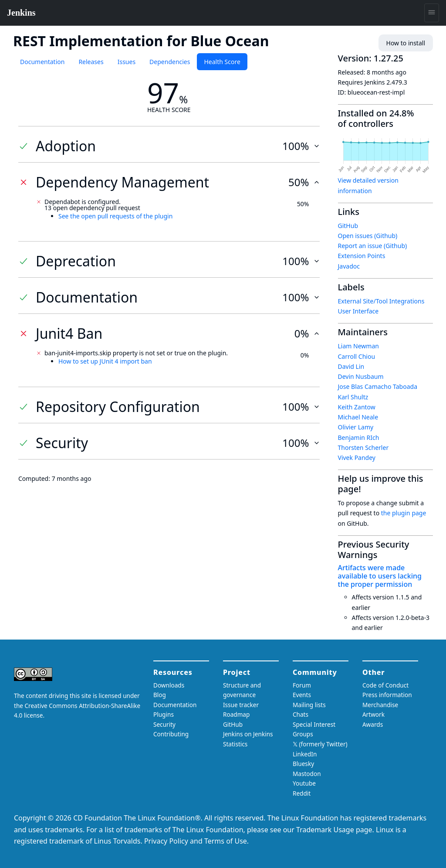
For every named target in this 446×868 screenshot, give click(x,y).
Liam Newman (358, 346)
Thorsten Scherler (363, 448)
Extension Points (362, 256)
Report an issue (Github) (373, 246)
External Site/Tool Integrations (381, 301)
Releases (91, 62)
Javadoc (349, 266)
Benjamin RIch (359, 437)
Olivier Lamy (356, 427)
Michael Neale (358, 417)
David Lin (351, 366)
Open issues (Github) (368, 236)
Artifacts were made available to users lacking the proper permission (380, 576)
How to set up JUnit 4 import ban (105, 361)
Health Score (222, 62)
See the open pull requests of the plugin (115, 216)
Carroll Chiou (357, 356)
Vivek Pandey (357, 458)
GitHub (348, 226)
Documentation (42, 62)
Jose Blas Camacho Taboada (378, 386)
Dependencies (170, 62)
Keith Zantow (357, 407)
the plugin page (404, 513)
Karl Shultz (353, 397)
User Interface (358, 311)
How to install (406, 43)
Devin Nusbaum (361, 376)
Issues (127, 62)
